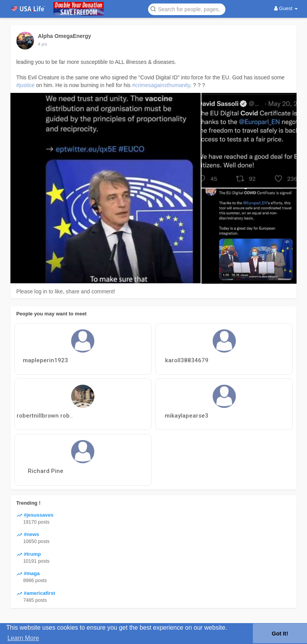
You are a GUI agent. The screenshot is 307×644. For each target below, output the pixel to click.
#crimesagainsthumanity (161, 85)
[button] (187, 9)
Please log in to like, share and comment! (66, 291)
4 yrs (43, 44)
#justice (25, 85)
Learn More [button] (23, 638)
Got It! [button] (280, 634)
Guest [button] (286, 8)
